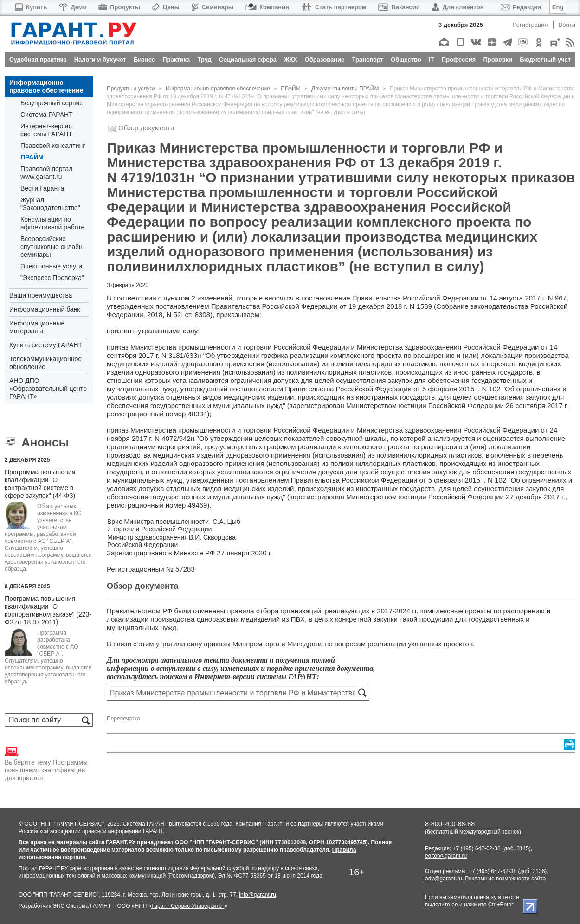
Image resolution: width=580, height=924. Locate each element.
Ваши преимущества (41, 295)
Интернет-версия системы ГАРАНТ (46, 130)
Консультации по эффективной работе (52, 223)
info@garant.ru (258, 895)
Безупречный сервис (52, 103)
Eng (558, 7)
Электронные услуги (51, 266)
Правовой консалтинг (53, 146)
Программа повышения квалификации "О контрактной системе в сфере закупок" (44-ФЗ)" (41, 484)
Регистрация (530, 25)
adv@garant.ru (444, 879)
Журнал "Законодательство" (50, 204)
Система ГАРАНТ (47, 115)
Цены (166, 7)
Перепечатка (123, 719)
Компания (267, 7)
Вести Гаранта (42, 188)
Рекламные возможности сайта (505, 879)
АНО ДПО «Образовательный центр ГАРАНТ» (48, 389)
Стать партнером (334, 7)
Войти (567, 25)
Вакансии (399, 7)
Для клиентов (458, 7)
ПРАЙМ (32, 157)
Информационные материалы (37, 327)
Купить (30, 7)
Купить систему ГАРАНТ (46, 345)
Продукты (119, 7)
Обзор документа (146, 128)
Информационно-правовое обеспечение (46, 86)
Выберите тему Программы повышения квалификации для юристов (46, 763)
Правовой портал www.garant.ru (47, 173)
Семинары (213, 7)
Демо (73, 7)
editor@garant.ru (446, 856)
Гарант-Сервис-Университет (188, 906)
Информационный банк (45, 309)
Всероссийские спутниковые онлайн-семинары (52, 247)
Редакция (521, 7)
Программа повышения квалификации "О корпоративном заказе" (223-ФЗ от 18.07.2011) (48, 610)
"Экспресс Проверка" (52, 278)
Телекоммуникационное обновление (45, 363)
